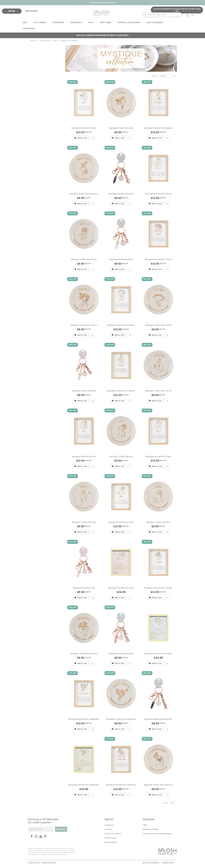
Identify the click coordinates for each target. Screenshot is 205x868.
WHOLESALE (31, 11)
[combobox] (162, 15)
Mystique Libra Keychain (84, 588)
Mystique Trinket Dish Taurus (84, 325)
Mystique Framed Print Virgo (158, 456)
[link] (186, 15)
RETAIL (12, 11)
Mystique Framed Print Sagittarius (84, 719)
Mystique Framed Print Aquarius (158, 128)
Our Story (108, 829)
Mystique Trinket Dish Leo (121, 456)
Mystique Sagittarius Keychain (158, 719)
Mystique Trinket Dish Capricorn (158, 785)
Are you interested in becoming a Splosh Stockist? (177, 10)
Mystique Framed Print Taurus (158, 259)
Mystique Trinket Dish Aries (121, 128)
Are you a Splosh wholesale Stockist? (102, 35)
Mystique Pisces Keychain (121, 259)
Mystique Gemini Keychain (84, 391)
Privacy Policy (110, 838)
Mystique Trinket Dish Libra (158, 522)
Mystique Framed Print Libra (121, 522)
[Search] (144, 15)
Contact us (109, 825)
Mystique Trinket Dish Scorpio (84, 654)
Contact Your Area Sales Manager (157, 834)
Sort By (154, 76)
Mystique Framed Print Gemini (121, 325)
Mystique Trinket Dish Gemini (158, 325)
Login (145, 825)
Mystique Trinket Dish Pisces (84, 259)
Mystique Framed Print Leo (84, 456)
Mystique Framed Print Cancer (121, 391)
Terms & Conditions (113, 834)
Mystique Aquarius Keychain (121, 194)
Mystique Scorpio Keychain (121, 654)
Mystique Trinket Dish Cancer (158, 391)
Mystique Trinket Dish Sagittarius (121, 719)
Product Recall (111, 842)
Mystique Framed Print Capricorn (121, 785)
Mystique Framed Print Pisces (158, 194)
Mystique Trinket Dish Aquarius (84, 194)
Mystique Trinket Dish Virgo (84, 522)
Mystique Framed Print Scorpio (158, 588)
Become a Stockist (151, 829)
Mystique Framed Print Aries (84, 128)
